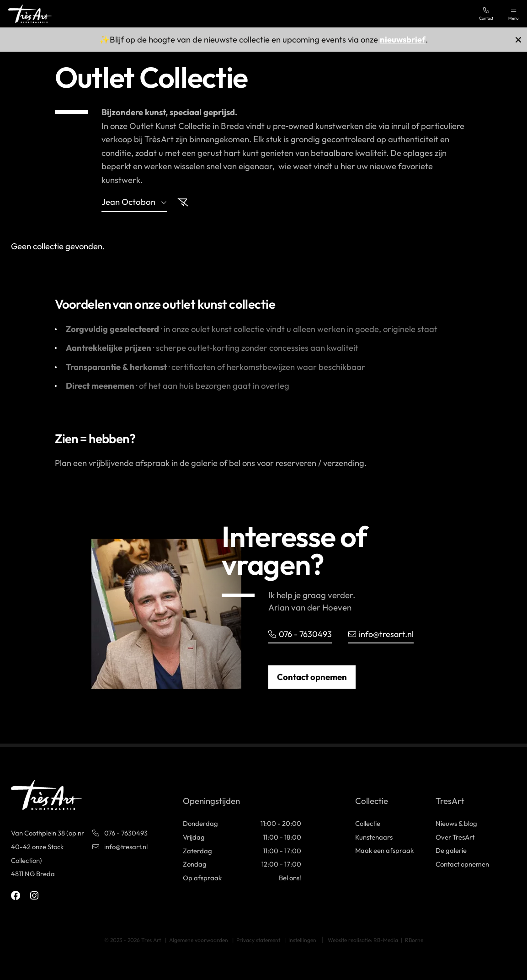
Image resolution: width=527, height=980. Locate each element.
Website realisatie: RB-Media (363, 940)
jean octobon (134, 203)
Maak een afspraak (384, 851)
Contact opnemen (312, 677)
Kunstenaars (374, 837)
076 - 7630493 (301, 634)
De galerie (451, 851)
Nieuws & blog (456, 823)
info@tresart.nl (383, 634)
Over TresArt (455, 837)
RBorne (414, 940)
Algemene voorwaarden (199, 940)
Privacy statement (258, 940)
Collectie (368, 823)
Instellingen (302, 940)
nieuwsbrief (403, 40)
